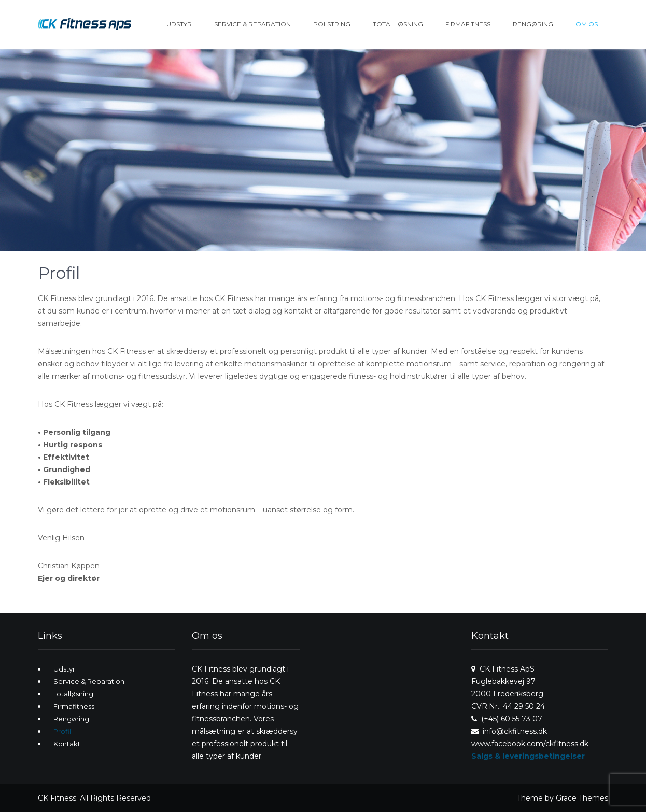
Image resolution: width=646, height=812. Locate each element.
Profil (62, 731)
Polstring (332, 24)
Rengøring (533, 24)
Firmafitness (468, 24)
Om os (587, 24)
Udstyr (179, 24)
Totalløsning (398, 24)
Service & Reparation (252, 24)
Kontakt (67, 744)
